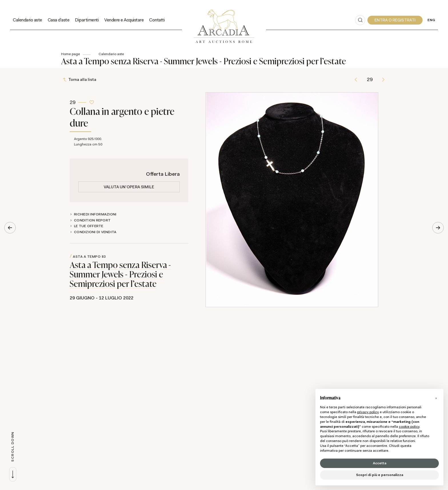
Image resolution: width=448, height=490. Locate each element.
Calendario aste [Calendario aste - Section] (27, 20)
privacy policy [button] (368, 412)
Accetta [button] (380, 463)
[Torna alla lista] (80, 80)
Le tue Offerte (89, 226)
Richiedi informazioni (95, 214)
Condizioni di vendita (95, 232)
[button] (436, 398)
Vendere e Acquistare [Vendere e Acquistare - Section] (124, 20)
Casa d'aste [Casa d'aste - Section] (59, 20)
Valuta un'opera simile (129, 187)
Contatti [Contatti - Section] (157, 20)
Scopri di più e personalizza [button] (380, 475)
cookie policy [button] (409, 427)
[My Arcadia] (395, 20)
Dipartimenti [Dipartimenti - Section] (87, 20)
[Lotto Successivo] (383, 80)
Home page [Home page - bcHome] (71, 54)
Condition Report (92, 220)
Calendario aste (111, 54)
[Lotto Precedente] (356, 80)
